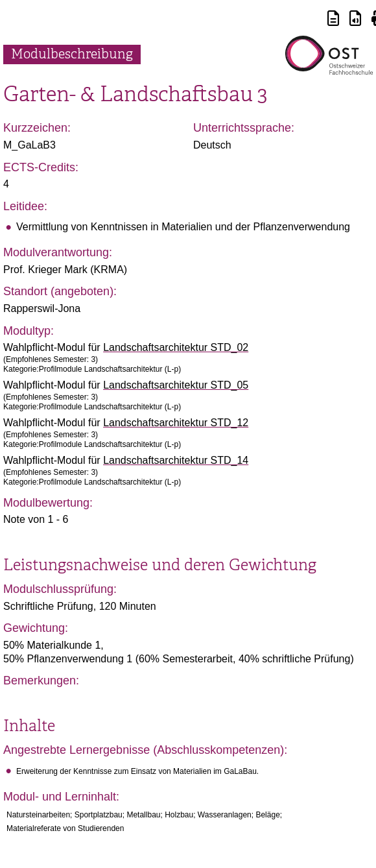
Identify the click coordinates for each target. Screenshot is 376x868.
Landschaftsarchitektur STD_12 (176, 423)
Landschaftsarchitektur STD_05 (176, 385)
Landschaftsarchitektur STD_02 (176, 347)
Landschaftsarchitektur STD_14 (176, 460)
